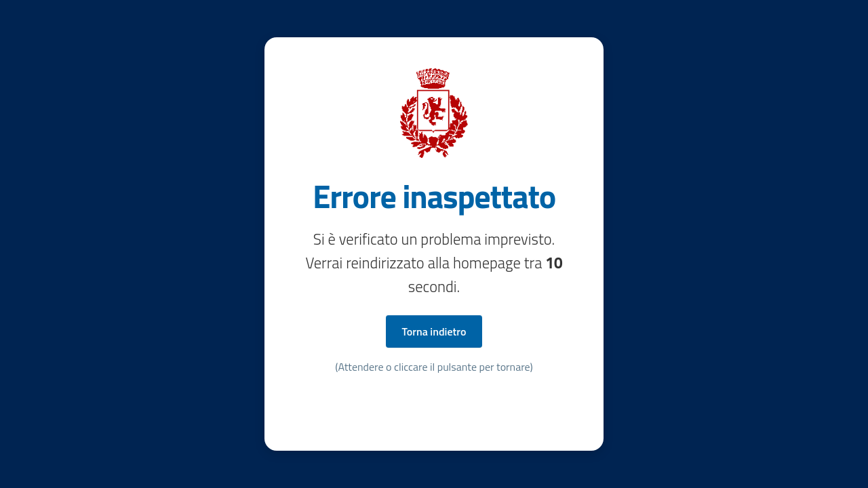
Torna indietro (434, 331)
